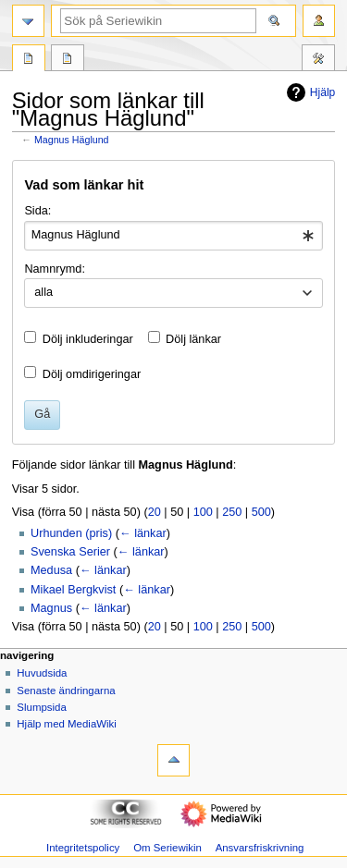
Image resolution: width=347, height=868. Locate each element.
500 (261, 512)
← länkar (143, 533)
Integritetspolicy (83, 848)
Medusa (51, 570)
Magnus (51, 608)
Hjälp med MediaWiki (67, 724)
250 (232, 512)
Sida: (37, 211)
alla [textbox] (43, 292)
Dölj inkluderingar (88, 339)
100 (203, 512)
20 (155, 512)
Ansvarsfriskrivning (260, 848)
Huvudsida (42, 673)
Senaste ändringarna (66, 691)
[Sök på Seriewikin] (158, 21)
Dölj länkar (193, 339)
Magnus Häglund (72, 140)
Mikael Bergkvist (73, 590)
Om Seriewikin (167, 848)
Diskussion (68, 60)
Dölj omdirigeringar (92, 374)
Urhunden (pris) (71, 533)
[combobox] (173, 236)
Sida (29, 60)
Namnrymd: (55, 269)
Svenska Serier (70, 552)
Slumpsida (41, 707)
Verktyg (318, 60)
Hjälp (309, 92)
